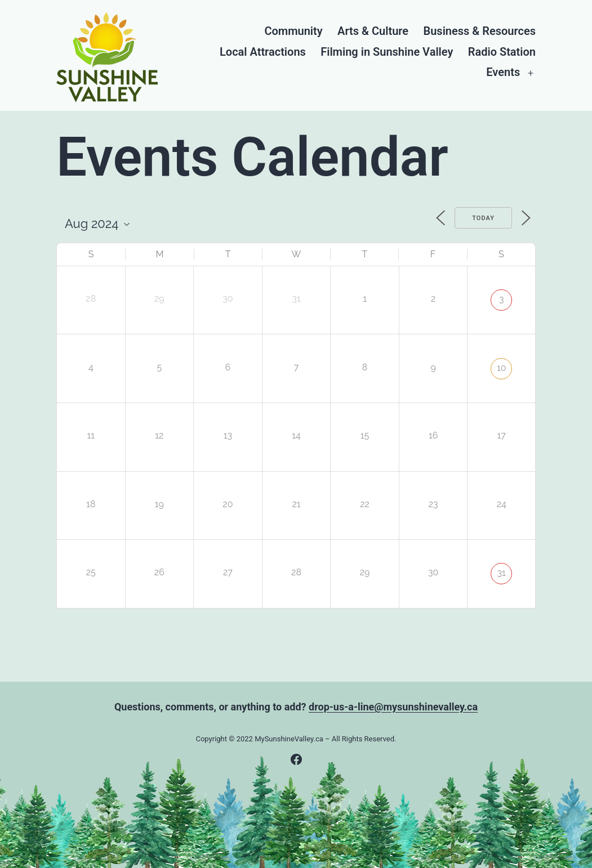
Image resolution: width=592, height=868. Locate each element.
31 (502, 573)
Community (293, 31)
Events (503, 72)
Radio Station (502, 52)
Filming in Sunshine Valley (387, 52)
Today (483, 218)
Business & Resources (480, 31)
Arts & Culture (373, 31)
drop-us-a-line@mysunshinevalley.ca (393, 707)
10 (502, 368)
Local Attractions (263, 52)
